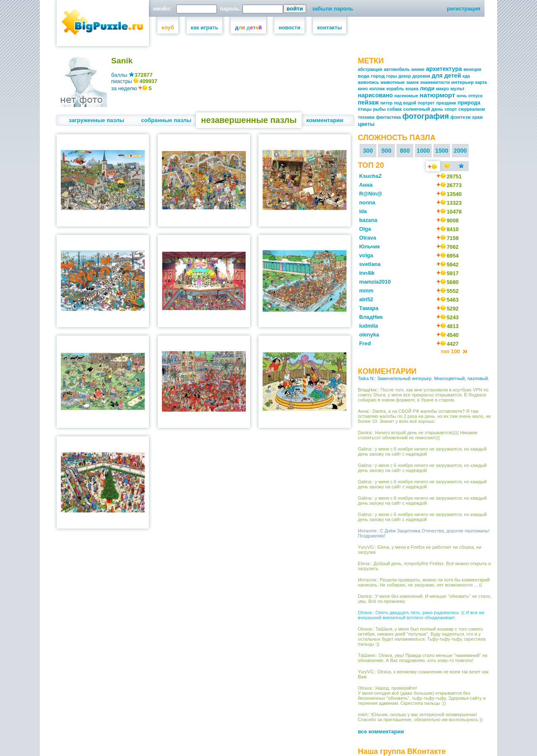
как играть (205, 27)
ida (363, 211)
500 (386, 151)
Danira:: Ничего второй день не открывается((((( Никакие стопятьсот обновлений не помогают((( (418, 435)
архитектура (444, 69)
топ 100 (451, 351)
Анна (366, 185)
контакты (330, 27)
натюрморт (437, 95)
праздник (446, 103)
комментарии (325, 120)
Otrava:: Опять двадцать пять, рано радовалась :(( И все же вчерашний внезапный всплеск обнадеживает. (421, 615)
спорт (451, 109)
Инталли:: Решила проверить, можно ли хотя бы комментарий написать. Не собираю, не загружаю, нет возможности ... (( (424, 582)
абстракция (370, 69)
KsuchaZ (370, 176)
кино (363, 89)
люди (427, 88)
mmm (366, 291)
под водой (405, 103)
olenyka (369, 335)
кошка (412, 89)
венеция (472, 69)
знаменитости (435, 82)
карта (481, 82)
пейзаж (368, 102)
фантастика (388, 117)
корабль (395, 89)
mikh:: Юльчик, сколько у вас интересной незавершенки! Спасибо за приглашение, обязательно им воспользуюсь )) (420, 717)
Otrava (368, 238)
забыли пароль (333, 9)
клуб (168, 27)
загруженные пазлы (96, 120)
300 (368, 151)
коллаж (377, 89)
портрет (426, 103)
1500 (442, 151)
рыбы (379, 109)
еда (466, 76)
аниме (418, 69)
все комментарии (381, 731)
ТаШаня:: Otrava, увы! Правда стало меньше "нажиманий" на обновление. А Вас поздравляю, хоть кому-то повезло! (423, 658)
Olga (365, 229)
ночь (461, 96)
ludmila (369, 326)
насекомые (406, 96)
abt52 (366, 299)
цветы (366, 124)
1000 (423, 151)
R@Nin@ (371, 194)
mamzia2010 (375, 282)
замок (412, 82)
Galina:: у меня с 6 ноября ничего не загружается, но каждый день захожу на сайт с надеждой (422, 451)
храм (477, 117)
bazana (368, 220)
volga (366, 255)
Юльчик (369, 246)
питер (386, 103)
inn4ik (367, 273)
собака (395, 109)
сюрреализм (472, 109)
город (378, 76)
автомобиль (397, 69)
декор (405, 76)
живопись (368, 82)
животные (393, 82)
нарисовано (375, 95)
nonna (367, 202)
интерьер (463, 82)
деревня (421, 76)
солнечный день (423, 109)
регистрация (464, 9)
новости (289, 27)
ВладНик (371, 317)
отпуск (475, 96)
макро (442, 89)
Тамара (369, 308)
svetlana (370, 264)
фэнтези (460, 117)
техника (366, 117)
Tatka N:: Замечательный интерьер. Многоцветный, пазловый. (424, 378)
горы (392, 76)
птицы (365, 109)
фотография (426, 116)
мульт (457, 89)
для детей (446, 76)
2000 (460, 151)
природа (469, 103)
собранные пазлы (166, 120)
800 (405, 151)
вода (364, 76)
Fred (365, 343)
